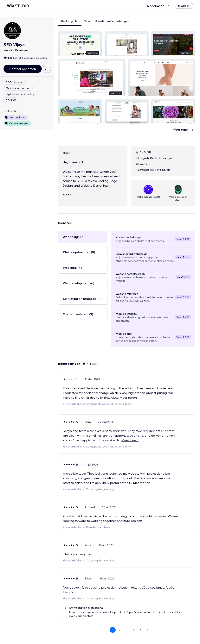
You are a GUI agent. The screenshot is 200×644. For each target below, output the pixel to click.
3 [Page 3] (127, 630)
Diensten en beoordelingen (112, 21)
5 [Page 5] (141, 630)
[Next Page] (148, 630)
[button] (80, 44)
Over (87, 21)
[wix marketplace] (18, 6)
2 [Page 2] (120, 630)
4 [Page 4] (134, 630)
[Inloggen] (184, 6)
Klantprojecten (70, 21)
